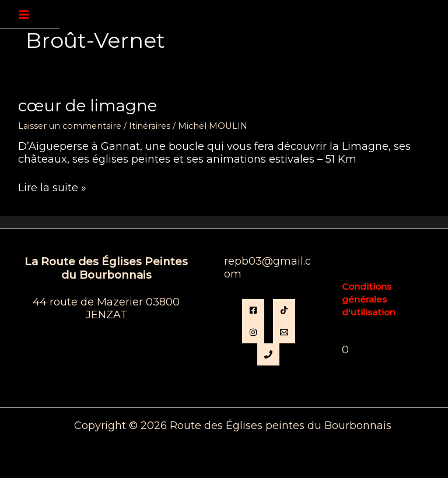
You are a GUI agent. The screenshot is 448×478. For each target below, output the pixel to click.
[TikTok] (284, 310)
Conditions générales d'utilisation (369, 299)
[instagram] (253, 332)
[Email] (284, 332)
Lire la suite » (52, 188)
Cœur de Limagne (87, 106)
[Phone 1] (268, 354)
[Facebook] (253, 310)
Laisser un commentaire (70, 126)
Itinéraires (150, 126)
